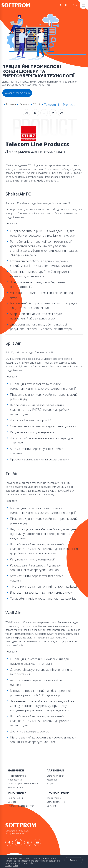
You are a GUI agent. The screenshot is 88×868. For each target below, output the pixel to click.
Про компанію (54, 798)
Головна (11, 104)
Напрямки (16, 771)
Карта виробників (56, 802)
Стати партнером (56, 776)
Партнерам (55, 771)
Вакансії (12, 802)
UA (73, 5)
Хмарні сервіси (15, 787)
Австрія (67, 5)
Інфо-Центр (17, 793)
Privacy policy (12, 865)
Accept (74, 860)
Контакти (51, 806)
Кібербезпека (15, 780)
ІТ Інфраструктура (17, 776)
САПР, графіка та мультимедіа (23, 784)
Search (60, 5)
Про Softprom (58, 793)
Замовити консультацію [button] (17, 93)
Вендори (24, 104)
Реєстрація (52, 780)
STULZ (37, 104)
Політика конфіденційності (21, 806)
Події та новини (16, 798)
